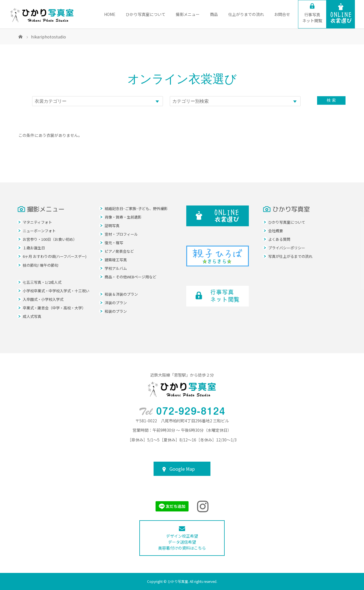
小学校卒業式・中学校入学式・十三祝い (56, 291)
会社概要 (276, 231)
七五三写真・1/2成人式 (42, 282)
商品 (214, 14)
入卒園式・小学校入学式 (43, 299)
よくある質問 (279, 239)
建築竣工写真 (116, 260)
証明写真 (112, 226)
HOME (110, 14)
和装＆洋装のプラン (121, 294)
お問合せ (282, 14)
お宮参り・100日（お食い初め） (50, 239)
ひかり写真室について (146, 14)
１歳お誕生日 (34, 248)
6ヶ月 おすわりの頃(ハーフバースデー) (55, 256)
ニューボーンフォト (39, 231)
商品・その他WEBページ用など (131, 277)
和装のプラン (116, 311)
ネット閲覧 (312, 18)
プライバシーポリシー (287, 248)
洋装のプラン (116, 303)
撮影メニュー (188, 14)
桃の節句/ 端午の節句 (41, 265)
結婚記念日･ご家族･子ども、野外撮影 (136, 208)
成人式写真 (32, 316)
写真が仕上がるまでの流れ (290, 256)
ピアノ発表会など (119, 251)
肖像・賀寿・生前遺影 (123, 217)
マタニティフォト (37, 222)
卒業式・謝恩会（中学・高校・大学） (54, 308)
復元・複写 (114, 243)
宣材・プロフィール (121, 234)
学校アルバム (116, 268)
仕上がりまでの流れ (246, 14)
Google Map (182, 469)
